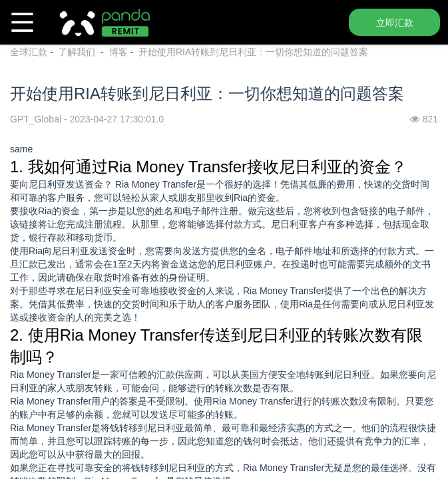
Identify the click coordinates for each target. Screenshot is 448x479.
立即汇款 (395, 23)
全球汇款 (29, 52)
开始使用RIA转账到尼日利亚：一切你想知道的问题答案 (253, 52)
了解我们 (78, 52)
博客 (118, 52)
